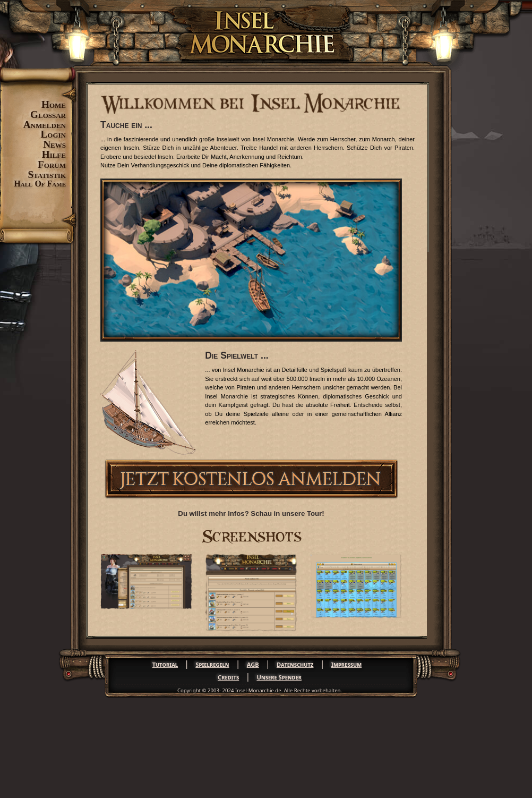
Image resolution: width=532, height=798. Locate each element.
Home (54, 104)
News (54, 144)
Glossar (48, 114)
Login (53, 134)
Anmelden (45, 125)
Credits (228, 677)
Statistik (47, 175)
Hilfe (54, 154)
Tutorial (165, 664)
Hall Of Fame (40, 184)
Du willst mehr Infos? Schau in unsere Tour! (251, 513)
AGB (253, 664)
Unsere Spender (279, 677)
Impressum (346, 664)
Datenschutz (295, 664)
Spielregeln (212, 664)
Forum (52, 164)
